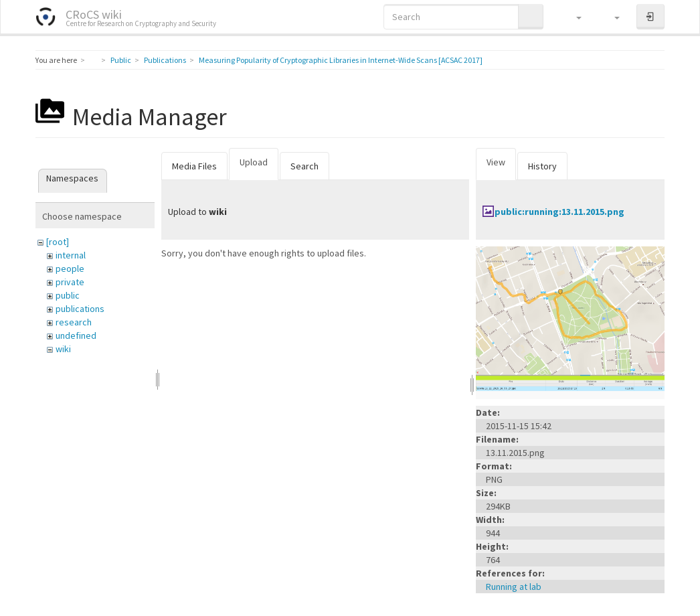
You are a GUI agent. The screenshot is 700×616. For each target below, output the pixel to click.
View (496, 162)
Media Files (194, 166)
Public (121, 60)
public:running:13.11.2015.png (559, 212)
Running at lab (514, 587)
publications (80, 309)
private (70, 282)
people (70, 268)
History (542, 166)
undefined (76, 335)
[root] (58, 242)
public (68, 295)
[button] (573, 17)
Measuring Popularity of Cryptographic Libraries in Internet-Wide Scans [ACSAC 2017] (341, 60)
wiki (63, 349)
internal (71, 255)
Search (304, 166)
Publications (165, 60)
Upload (254, 162)
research (74, 322)
